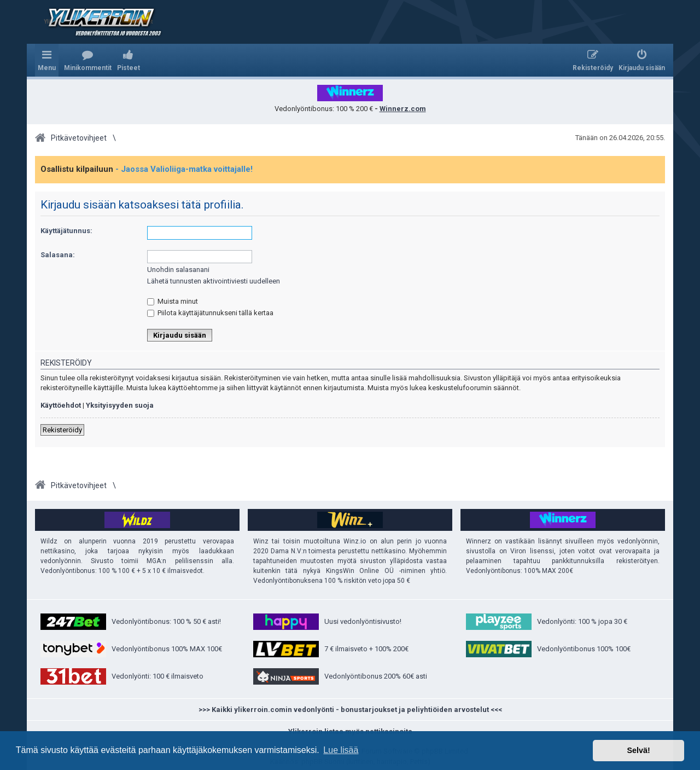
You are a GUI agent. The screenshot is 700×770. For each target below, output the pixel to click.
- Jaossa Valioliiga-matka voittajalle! (184, 169)
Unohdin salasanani (178, 270)
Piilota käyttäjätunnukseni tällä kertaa (210, 313)
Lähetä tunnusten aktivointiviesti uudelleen (214, 281)
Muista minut (173, 301)
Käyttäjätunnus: (66, 231)
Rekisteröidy (62, 430)
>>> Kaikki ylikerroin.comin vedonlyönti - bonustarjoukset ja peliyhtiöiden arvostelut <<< (350, 710)
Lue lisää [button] (341, 750)
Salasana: (58, 255)
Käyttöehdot (61, 405)
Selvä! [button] (638, 750)
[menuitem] (88, 60)
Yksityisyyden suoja (120, 405)
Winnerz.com (403, 109)
